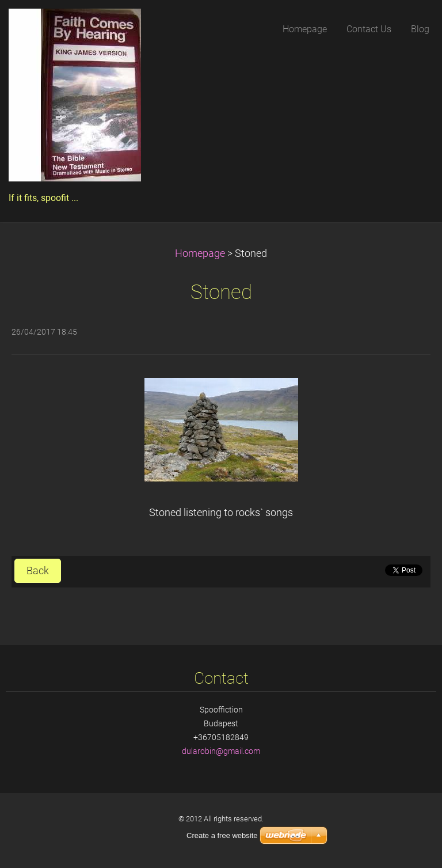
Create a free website (222, 835)
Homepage (200, 253)
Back (38, 571)
